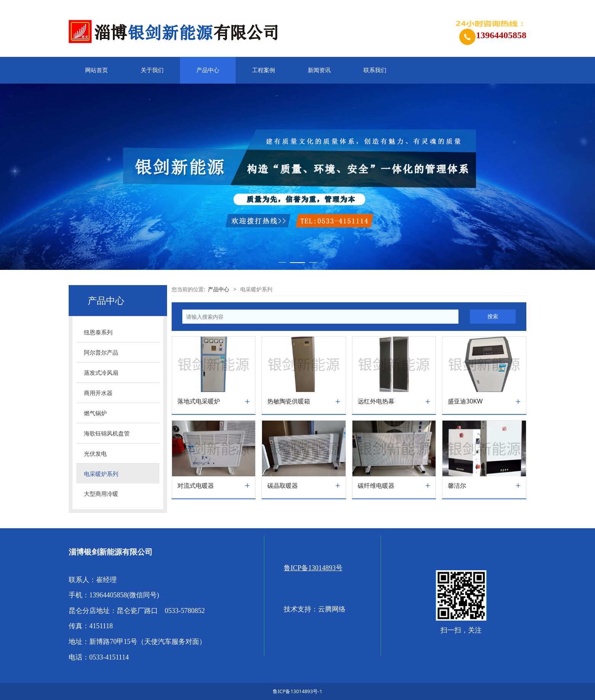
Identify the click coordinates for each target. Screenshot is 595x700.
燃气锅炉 (95, 413)
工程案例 (264, 70)
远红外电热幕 (376, 401)
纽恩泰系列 (98, 332)
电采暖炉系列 (101, 474)
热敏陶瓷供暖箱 (289, 401)
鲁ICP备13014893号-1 (297, 691)
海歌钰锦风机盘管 (107, 433)
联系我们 (375, 70)
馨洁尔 (457, 486)
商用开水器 (98, 393)
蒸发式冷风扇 (101, 373)
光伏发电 (95, 453)
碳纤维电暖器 (376, 486)
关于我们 (152, 70)
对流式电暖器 (196, 486)
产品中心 (208, 70)
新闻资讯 (319, 70)
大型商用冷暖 (101, 494)
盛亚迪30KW (465, 401)
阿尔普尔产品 (101, 352)
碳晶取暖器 (283, 486)
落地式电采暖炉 (199, 401)
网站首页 (96, 70)
